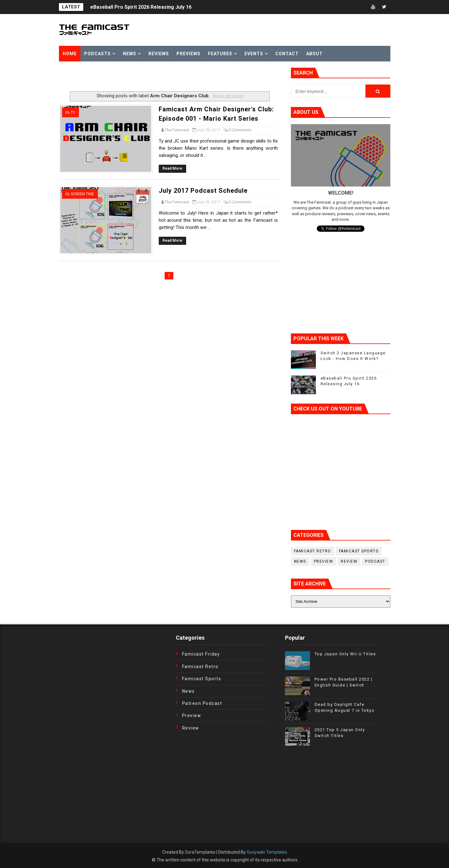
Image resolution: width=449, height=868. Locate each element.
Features (220, 54)
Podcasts (97, 54)
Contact (287, 54)
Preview (324, 561)
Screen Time (82, 194)
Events (254, 54)
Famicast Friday (201, 654)
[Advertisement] (132, 77)
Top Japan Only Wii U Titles (345, 654)
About (314, 54)
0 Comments (240, 130)
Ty (73, 113)
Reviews (159, 54)
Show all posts (228, 96)
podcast (375, 561)
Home (70, 54)
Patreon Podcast (202, 703)
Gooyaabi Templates (267, 852)
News (130, 54)
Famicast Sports (359, 551)
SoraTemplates (200, 852)
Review (349, 561)
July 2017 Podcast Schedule (203, 191)
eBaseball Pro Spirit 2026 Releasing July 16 (141, 7)
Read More (172, 168)
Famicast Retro (313, 551)
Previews (188, 54)
